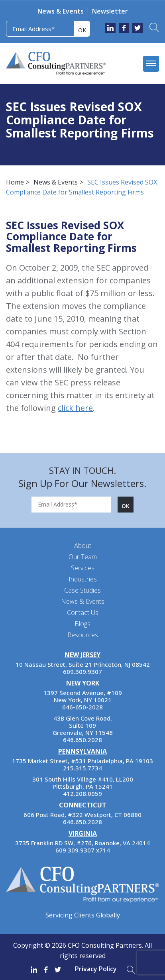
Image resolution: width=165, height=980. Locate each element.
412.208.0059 (82, 793)
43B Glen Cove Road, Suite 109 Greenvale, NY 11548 (83, 725)
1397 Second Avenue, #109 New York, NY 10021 (83, 696)
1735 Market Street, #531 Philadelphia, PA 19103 (82, 761)
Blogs (82, 624)
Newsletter (110, 11)
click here (75, 408)
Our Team (83, 557)
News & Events (61, 11)
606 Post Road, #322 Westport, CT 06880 (82, 815)
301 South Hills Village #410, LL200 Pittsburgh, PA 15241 (83, 783)
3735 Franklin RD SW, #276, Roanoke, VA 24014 (82, 843)
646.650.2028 (82, 740)
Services (83, 568)
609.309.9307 (82, 672)
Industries (83, 579)
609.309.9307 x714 (83, 850)
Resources (83, 635)
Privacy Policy (96, 969)
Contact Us (83, 613)
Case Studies (82, 590)
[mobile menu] (151, 64)
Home (15, 182)
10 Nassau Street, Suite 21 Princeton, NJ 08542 (83, 664)
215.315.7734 (82, 768)
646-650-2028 (82, 707)
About (83, 546)
